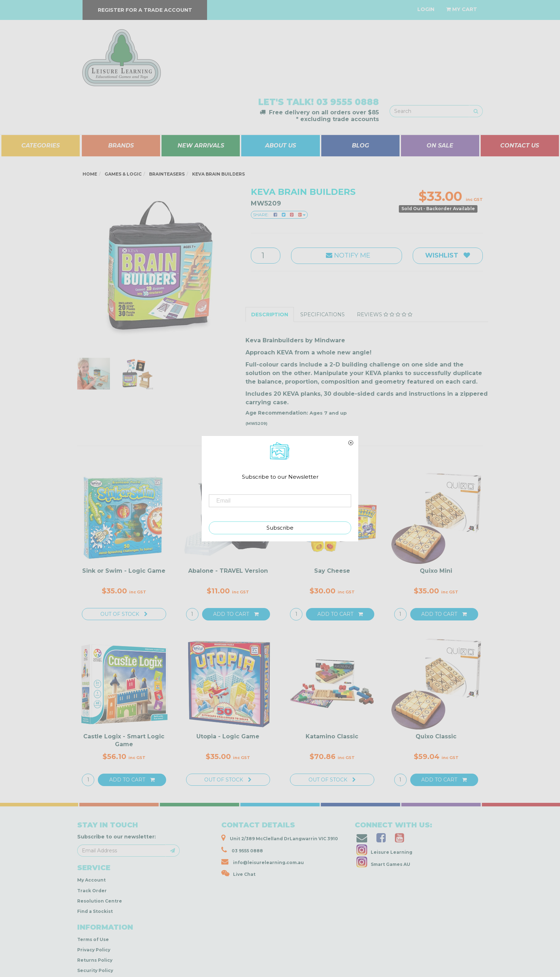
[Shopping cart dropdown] (462, 9)
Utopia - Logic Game (228, 736)
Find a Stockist (95, 911)
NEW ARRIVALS (201, 145)
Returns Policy (95, 960)
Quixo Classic (436, 736)
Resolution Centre (100, 901)
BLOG (360, 145)
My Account (91, 880)
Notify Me (346, 255)
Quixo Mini (436, 571)
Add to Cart (236, 614)
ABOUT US (281, 145)
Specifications (323, 315)
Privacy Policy (94, 950)
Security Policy (95, 970)
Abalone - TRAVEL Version (228, 571)
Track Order (92, 891)
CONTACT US (520, 145)
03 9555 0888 (348, 102)
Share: (279, 215)
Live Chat (238, 873)
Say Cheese (332, 571)
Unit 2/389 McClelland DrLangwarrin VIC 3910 (280, 838)
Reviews (385, 315)
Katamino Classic (332, 736)
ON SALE (440, 145)
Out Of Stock (124, 614)
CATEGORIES (41, 145)
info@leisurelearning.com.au (263, 862)
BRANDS (121, 145)
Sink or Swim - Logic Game (124, 571)
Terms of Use (93, 939)
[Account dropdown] (426, 9)
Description (270, 315)
